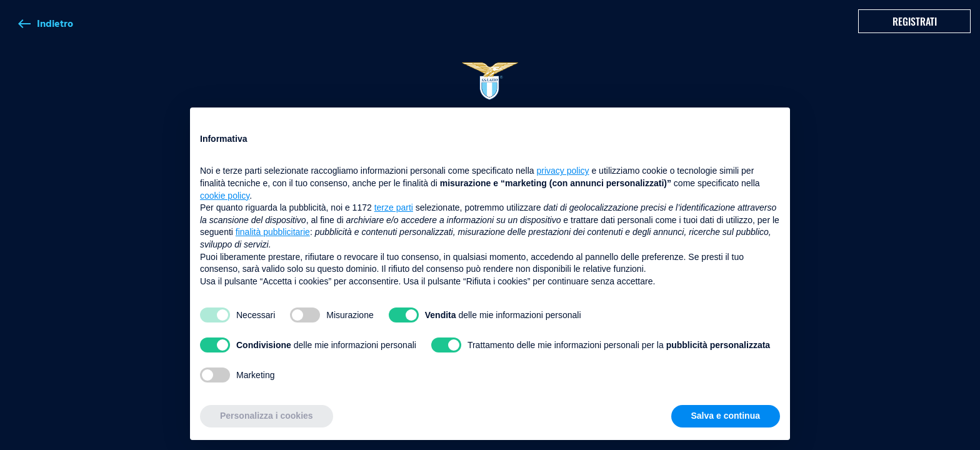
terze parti (394, 207)
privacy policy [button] (563, 171)
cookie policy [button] (225, 196)
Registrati (915, 21)
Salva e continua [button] (726, 416)
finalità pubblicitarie (273, 232)
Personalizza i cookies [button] (267, 416)
